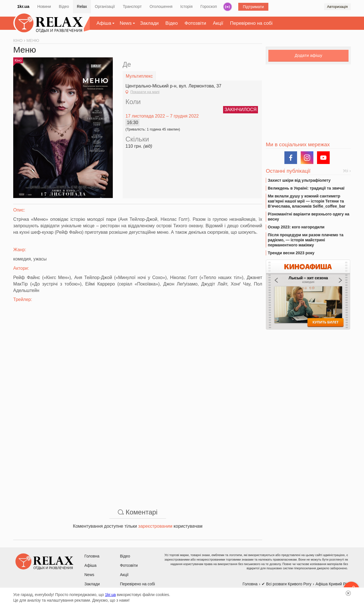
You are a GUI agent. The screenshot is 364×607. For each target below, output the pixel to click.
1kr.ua (23, 6)
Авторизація (337, 7)
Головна (92, 556)
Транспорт (132, 6)
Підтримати (253, 7)
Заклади (149, 23)
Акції (218, 23)
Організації (105, 6)
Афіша (104, 23)
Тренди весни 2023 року (291, 253)
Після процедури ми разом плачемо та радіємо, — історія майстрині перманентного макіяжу (306, 240)
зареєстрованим (155, 526)
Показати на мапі (145, 92)
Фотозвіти (195, 23)
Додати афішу (308, 55)
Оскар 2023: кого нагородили (296, 227)
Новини (44, 6)
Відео (64, 6)
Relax (82, 6)
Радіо (228, 7)
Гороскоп (209, 6)
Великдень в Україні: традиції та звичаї (306, 188)
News (126, 23)
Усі (345, 171)
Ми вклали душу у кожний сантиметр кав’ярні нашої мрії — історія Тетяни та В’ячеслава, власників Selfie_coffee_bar (307, 201)
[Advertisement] (138, 460)
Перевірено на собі (251, 23)
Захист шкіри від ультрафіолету (299, 180)
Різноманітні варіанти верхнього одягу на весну (309, 217)
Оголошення (161, 6)
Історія (186, 6)
